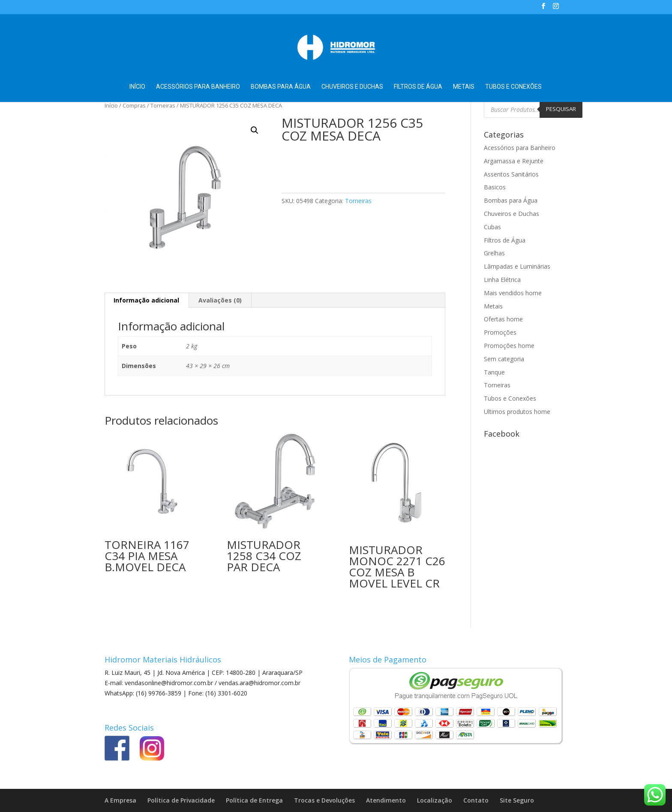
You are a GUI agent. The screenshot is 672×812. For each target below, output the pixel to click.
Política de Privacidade (181, 800)
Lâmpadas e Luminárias (517, 266)
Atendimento (386, 800)
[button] (255, 130)
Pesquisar (561, 109)
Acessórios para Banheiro (198, 87)
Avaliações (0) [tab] (220, 300)
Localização (435, 800)
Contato (476, 800)
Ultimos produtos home (517, 412)
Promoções (500, 332)
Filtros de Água (418, 87)
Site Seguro (517, 800)
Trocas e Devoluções (324, 800)
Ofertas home (503, 319)
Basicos (495, 187)
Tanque (494, 372)
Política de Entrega (254, 800)
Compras (134, 105)
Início (137, 87)
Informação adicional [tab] (146, 300)
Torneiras (163, 105)
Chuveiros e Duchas (352, 87)
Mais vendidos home (513, 293)
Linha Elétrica (502, 280)
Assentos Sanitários (511, 174)
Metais (464, 87)
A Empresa (120, 800)
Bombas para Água (281, 87)
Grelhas (494, 253)
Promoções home (509, 346)
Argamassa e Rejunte (514, 161)
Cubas (492, 227)
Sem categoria (504, 359)
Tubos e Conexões (513, 87)
